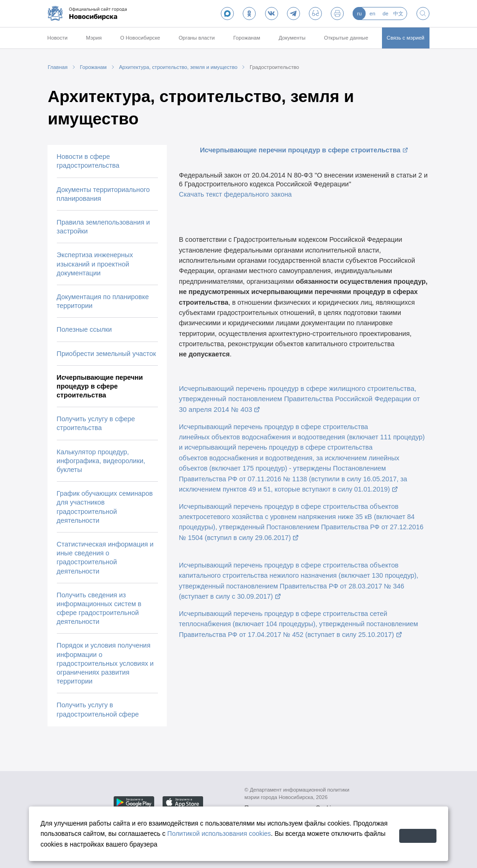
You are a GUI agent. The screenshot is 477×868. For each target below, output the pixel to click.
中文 (398, 14)
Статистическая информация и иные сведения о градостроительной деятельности (105, 558)
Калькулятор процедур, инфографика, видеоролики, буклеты (101, 461)
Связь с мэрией (405, 38)
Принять (406, 833)
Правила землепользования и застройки (103, 227)
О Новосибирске (140, 38)
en (372, 14)
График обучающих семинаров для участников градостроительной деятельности (105, 507)
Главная (58, 67)
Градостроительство (274, 67)
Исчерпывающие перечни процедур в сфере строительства (100, 386)
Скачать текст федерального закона (235, 194)
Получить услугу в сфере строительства (96, 423)
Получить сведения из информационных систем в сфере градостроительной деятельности (99, 608)
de (385, 14)
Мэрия (94, 38)
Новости (58, 38)
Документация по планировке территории (103, 301)
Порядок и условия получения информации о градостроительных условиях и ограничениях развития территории (105, 663)
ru (359, 14)
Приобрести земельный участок (106, 354)
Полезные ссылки (84, 329)
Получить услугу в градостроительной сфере (98, 709)
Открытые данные (346, 38)
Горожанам (247, 38)
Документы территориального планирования (103, 194)
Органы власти (197, 38)
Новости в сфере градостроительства (88, 161)
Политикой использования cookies (256, 834)
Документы (292, 38)
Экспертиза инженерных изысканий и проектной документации (95, 264)
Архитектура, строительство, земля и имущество (178, 67)
